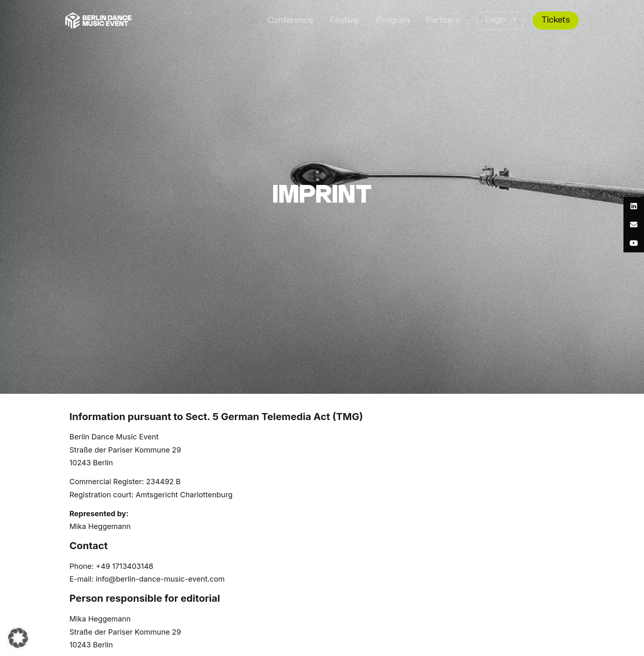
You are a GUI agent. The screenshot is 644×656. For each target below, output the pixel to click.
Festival (345, 21)
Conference (290, 21)
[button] (18, 638)
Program (393, 21)
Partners (443, 21)
